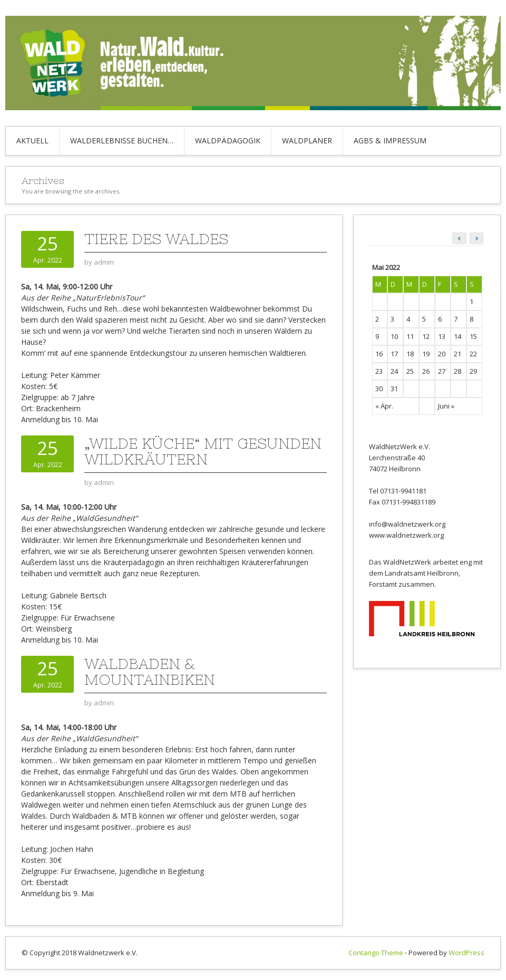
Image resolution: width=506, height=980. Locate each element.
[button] (476, 238)
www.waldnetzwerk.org (406, 535)
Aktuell (32, 140)
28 (458, 371)
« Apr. (384, 406)
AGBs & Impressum (390, 140)
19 (426, 354)
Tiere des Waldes (156, 239)
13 (442, 336)
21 (458, 354)
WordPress (466, 953)
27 (442, 371)
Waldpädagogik (228, 140)
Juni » (446, 406)
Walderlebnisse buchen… (122, 140)
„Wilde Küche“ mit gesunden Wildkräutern (203, 451)
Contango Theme (376, 953)
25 (410, 371)
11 (410, 336)
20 (442, 354)
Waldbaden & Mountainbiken (150, 672)
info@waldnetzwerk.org (407, 524)
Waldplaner (307, 140)
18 (410, 354)
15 (473, 336)
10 (394, 336)
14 (458, 336)
